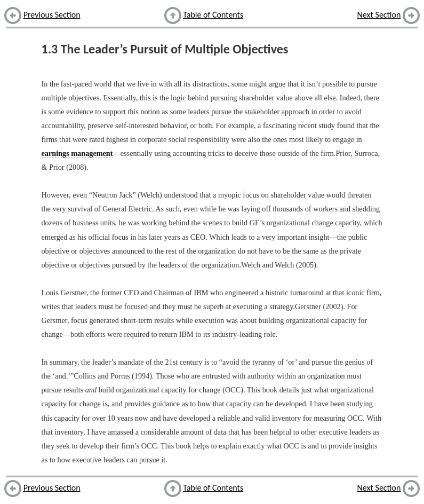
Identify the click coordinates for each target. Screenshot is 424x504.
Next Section (379, 15)
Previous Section (52, 15)
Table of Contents (213, 15)
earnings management (77, 153)
